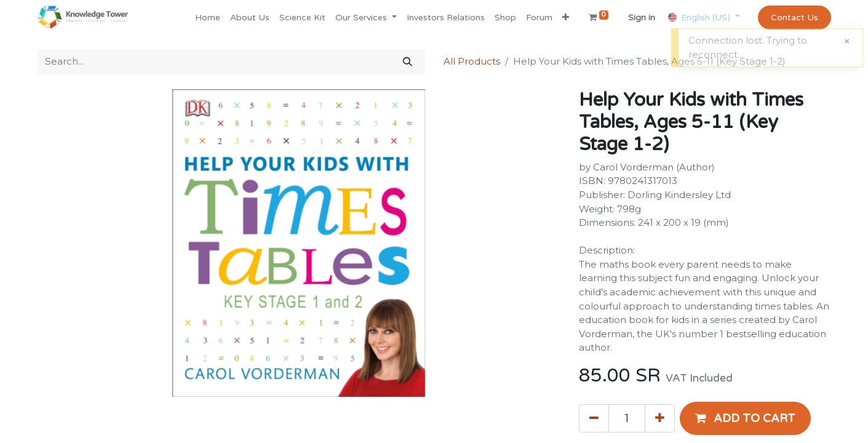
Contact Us (794, 18)
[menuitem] (208, 18)
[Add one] (660, 418)
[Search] (408, 62)
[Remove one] (594, 418)
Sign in (642, 18)
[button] (566, 18)
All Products (472, 61)
